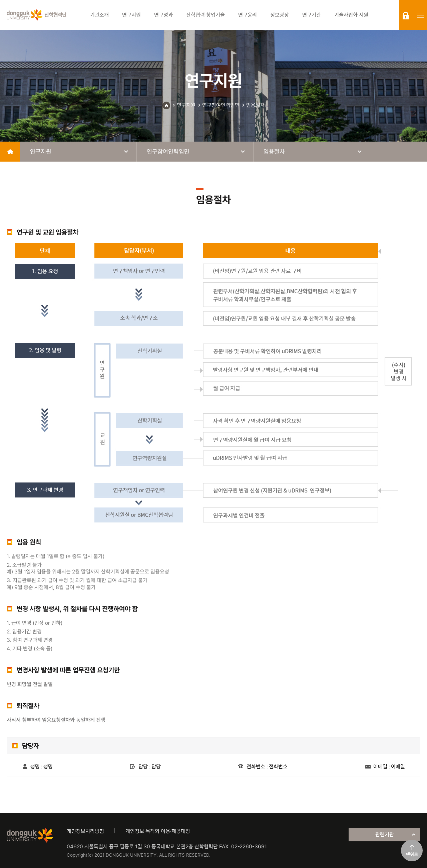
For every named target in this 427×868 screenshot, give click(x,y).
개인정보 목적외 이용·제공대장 (158, 831)
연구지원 (186, 105)
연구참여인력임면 (221, 105)
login (406, 16)
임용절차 (256, 105)
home (10, 152)
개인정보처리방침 (85, 831)
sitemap (420, 16)
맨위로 (412, 854)
